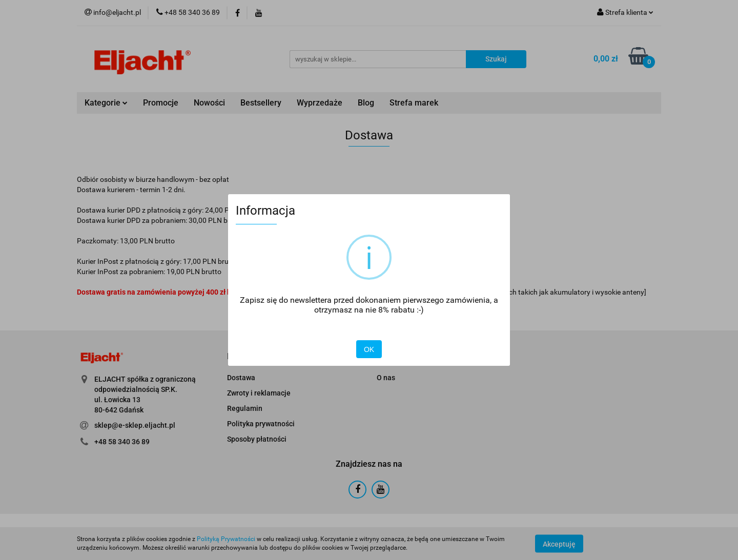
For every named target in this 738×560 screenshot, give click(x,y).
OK (369, 349)
